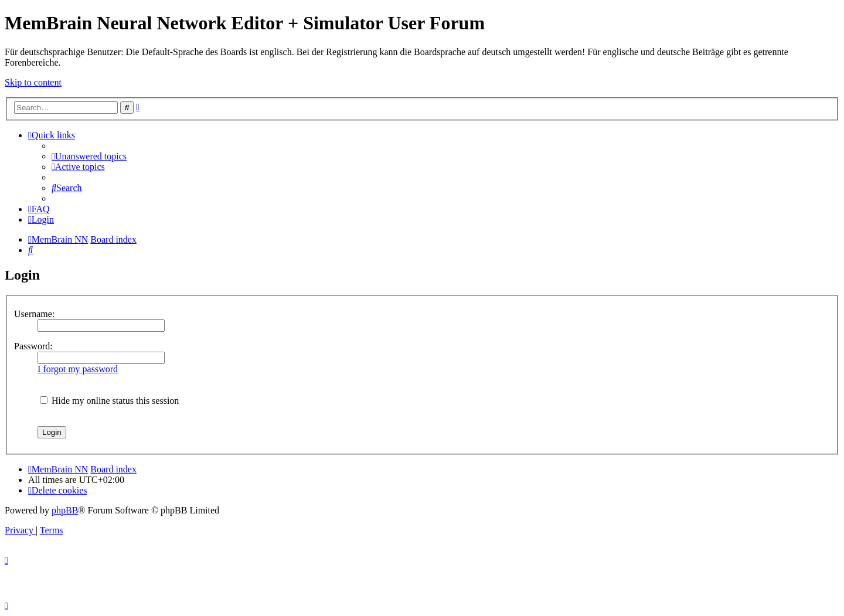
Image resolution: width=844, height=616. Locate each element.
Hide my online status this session (109, 401)
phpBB (65, 510)
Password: (33, 346)
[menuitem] (89, 156)
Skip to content (33, 82)
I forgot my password (78, 369)
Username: (34, 314)
